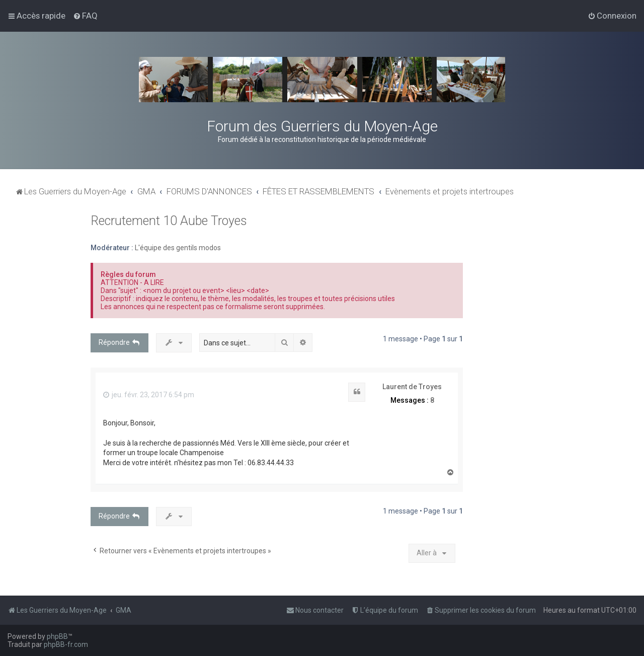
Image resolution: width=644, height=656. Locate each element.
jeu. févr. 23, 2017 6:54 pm (149, 395)
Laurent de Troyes (412, 387)
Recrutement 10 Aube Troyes (169, 221)
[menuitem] (85, 16)
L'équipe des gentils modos (178, 248)
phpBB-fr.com (66, 644)
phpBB (57, 636)
